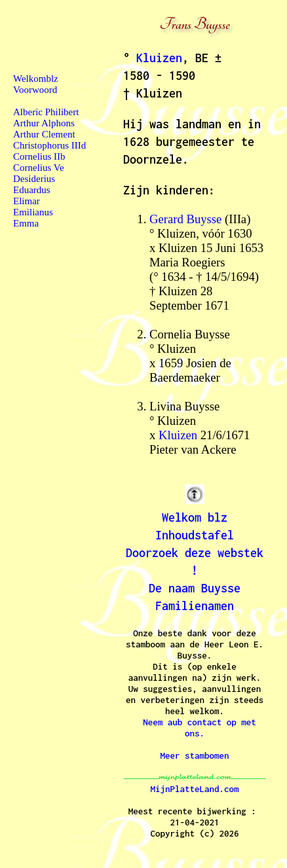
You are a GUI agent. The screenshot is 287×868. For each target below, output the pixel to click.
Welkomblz (36, 79)
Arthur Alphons (44, 123)
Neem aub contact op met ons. (200, 728)
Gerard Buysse (185, 219)
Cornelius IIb (39, 156)
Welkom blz (195, 517)
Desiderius (34, 179)
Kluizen (159, 58)
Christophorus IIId (49, 145)
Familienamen (195, 606)
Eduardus (32, 190)
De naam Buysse (195, 588)
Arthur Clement (44, 134)
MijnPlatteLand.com (195, 789)
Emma (26, 223)
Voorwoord (35, 90)
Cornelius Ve (39, 168)
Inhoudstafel (195, 535)
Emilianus (33, 212)
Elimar (27, 201)
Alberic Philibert (46, 112)
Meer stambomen (195, 755)
